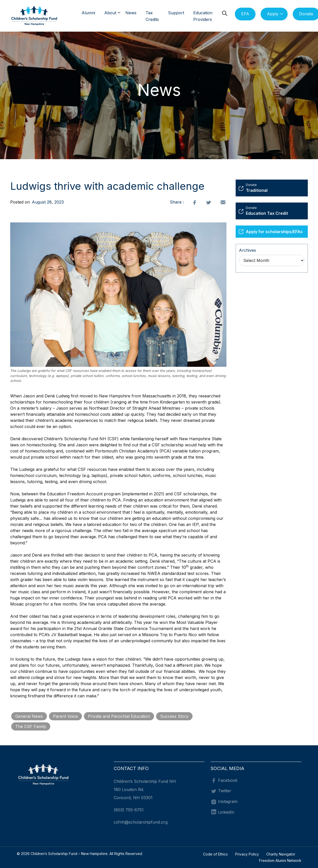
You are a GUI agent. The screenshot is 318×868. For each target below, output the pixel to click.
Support (176, 13)
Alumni (88, 13)
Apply (273, 14)
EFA (245, 14)
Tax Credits (152, 16)
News (131, 13)
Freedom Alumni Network (280, 860)
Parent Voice (65, 716)
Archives (247, 250)
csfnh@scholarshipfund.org (141, 822)
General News (29, 716)
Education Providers (203, 16)
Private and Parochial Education (119, 716)
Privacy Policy (247, 854)
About (110, 13)
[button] (120, 13)
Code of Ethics (215, 854)
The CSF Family (31, 726)
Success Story (174, 716)
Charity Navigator (281, 854)
